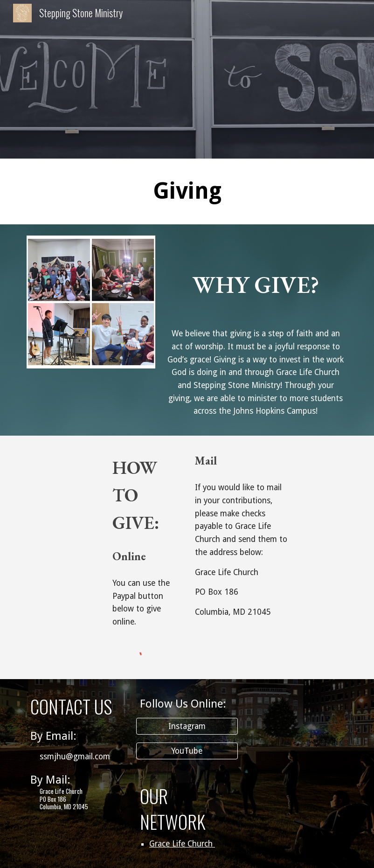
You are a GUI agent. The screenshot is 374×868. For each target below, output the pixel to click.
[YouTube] (187, 751)
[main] (187, 191)
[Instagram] (187, 726)
